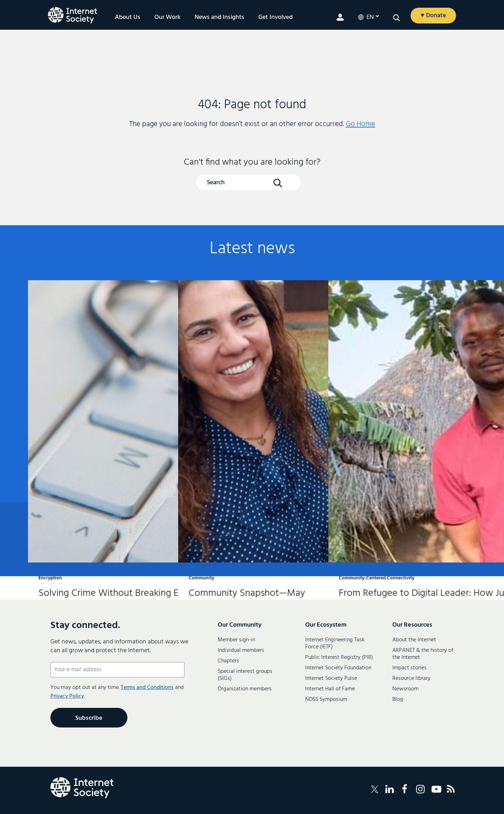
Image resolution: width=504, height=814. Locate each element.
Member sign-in (236, 640)
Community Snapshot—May (250, 365)
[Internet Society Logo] (82, 788)
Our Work (167, 18)
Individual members (241, 650)
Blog (398, 699)
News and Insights (219, 18)
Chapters (228, 661)
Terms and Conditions (147, 688)
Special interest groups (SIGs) (245, 675)
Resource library (411, 678)
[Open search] (397, 18)
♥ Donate (433, 16)
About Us (128, 18)
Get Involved (275, 18)
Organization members (245, 689)
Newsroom (405, 689)
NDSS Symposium (326, 699)
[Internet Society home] (72, 15)
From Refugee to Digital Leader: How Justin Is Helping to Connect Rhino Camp (400, 381)
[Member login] (340, 17)
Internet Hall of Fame (330, 689)
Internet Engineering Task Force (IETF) (335, 643)
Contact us (437, 539)
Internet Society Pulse (331, 678)
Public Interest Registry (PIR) (339, 657)
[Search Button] (278, 183)
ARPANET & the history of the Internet (423, 654)
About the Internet (414, 640)
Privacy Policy (67, 696)
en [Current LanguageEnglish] (370, 18)
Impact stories (409, 668)
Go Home (360, 124)
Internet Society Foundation (338, 668)
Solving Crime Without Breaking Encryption (100, 375)
